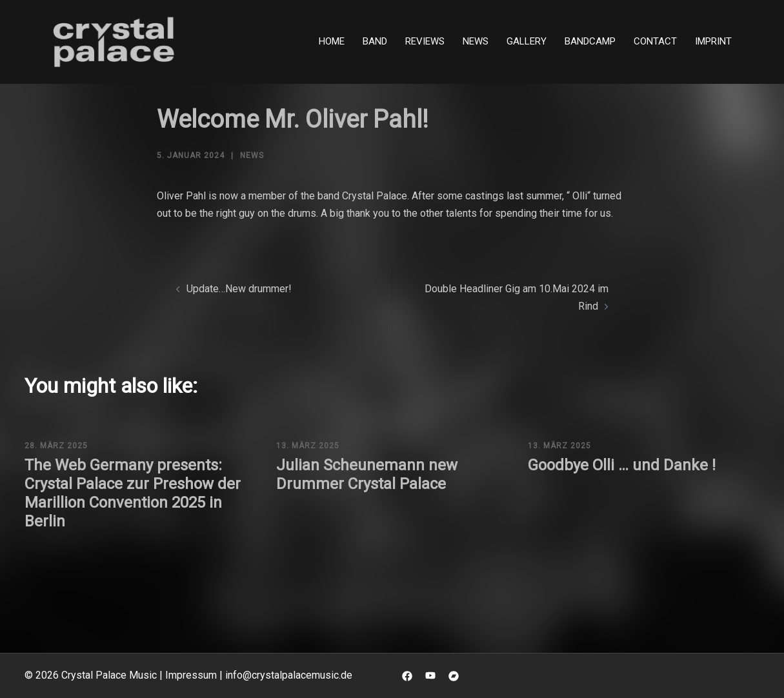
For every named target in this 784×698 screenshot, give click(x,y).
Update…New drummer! (239, 289)
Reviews (425, 41)
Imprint (713, 41)
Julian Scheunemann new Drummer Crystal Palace (367, 474)
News (476, 41)
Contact (655, 41)
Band (375, 41)
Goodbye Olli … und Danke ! (622, 465)
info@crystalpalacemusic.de (289, 675)
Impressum (191, 675)
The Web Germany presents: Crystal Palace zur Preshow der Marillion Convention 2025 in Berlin (133, 493)
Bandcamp (590, 41)
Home (332, 41)
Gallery (527, 41)
